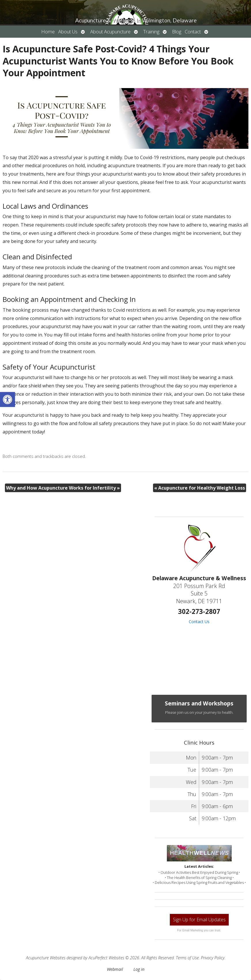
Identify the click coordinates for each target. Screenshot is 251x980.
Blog (177, 32)
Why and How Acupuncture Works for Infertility (63, 488)
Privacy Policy (213, 958)
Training (151, 32)
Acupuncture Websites (46, 958)
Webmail (115, 969)
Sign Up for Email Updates (199, 920)
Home (48, 32)
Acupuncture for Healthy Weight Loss (200, 488)
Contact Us (199, 622)
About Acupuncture (110, 32)
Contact (193, 32)
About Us (68, 32)
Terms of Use (187, 958)
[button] (7, 399)
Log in (139, 969)
